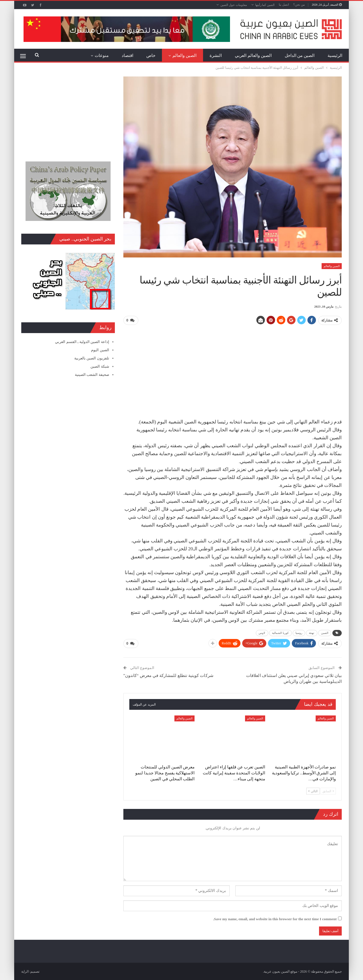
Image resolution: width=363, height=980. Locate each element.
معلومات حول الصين (234, 5)
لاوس (262, 633)
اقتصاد (127, 56)
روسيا (299, 633)
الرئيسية (335, 56)
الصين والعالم (184, 56)
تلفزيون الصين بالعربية (92, 358)
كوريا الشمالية (280, 633)
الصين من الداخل (300, 56)
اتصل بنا (284, 5)
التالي (313, 791)
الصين (325, 633)
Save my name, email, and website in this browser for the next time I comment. (275, 918)
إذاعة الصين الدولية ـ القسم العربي (82, 342)
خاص (151, 56)
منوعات (102, 56)
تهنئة (312, 633)
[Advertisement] (233, 369)
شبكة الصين (100, 366)
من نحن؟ (299, 5)
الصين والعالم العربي (253, 56)
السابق (328, 791)
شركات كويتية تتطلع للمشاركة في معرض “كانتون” (168, 675)
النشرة (216, 56)
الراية (25, 971)
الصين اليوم (100, 350)
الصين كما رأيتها (265, 5)
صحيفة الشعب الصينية (92, 375)
